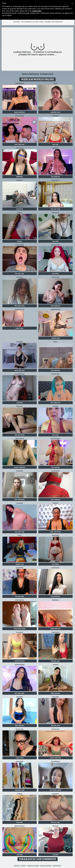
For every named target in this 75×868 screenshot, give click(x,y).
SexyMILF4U (19, 568)
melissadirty (20, 245)
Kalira (55, 342)
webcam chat (20, 790)
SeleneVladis (55, 245)
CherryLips (55, 697)
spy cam (55, 144)
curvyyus (20, 277)
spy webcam (55, 177)
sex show (55, 274)
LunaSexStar (56, 374)
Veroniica (20, 697)
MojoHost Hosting (33, 866)
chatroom (20, 209)
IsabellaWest (20, 83)
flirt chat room (19, 306)
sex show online (55, 790)
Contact (23, 866)
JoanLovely (55, 568)
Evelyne (20, 794)
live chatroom (55, 403)
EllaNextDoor (20, 439)
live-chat (20, 822)
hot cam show (20, 435)
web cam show (55, 532)
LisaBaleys (55, 600)
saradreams (55, 471)
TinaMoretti (19, 729)
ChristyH (55, 665)
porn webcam (55, 500)
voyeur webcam (20, 467)
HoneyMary (55, 729)
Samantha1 (20, 761)
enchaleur (55, 794)
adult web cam (19, 370)
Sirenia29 (20, 503)
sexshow (20, 403)
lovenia (55, 503)
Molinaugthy (20, 116)
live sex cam (20, 274)
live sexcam (55, 467)
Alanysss (20, 406)
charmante (55, 277)
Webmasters (57, 866)
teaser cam (20, 328)
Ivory (20, 535)
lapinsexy (56, 213)
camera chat (56, 338)
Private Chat (47, 74)
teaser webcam (19, 112)
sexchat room (55, 112)
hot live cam (55, 661)
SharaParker (55, 180)
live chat (55, 241)
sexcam (55, 855)
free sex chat (56, 209)
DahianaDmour (19, 826)
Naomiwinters (55, 439)
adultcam (20, 177)
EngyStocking (55, 309)
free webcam (55, 306)
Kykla (55, 83)
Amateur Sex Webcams (54, 22)
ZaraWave (19, 342)
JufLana (20, 213)
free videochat (20, 500)
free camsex (20, 726)
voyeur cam (20, 564)
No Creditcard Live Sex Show (32, 22)
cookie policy (37, 11)
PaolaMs (55, 148)
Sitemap (17, 866)
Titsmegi (56, 826)
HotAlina (20, 180)
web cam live (55, 693)
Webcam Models (46, 866)
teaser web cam (55, 758)
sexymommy (20, 600)
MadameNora (20, 309)
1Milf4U (55, 406)
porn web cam (19, 144)
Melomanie (55, 632)
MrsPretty (20, 471)
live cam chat (20, 532)
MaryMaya (20, 148)
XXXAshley (20, 632)
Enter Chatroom (30, 74)
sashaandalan (20, 665)
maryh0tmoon (20, 374)
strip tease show (20, 629)
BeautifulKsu (55, 761)
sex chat (19, 855)
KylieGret (56, 116)
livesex (20, 241)
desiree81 (55, 535)
